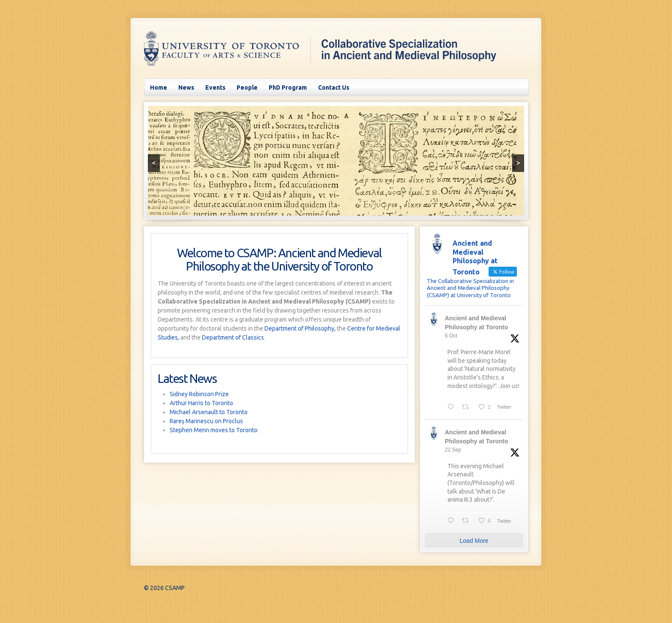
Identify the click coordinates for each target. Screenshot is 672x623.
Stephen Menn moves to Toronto (214, 430)
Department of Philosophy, (300, 328)
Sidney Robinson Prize (199, 394)
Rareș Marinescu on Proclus (206, 421)
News (186, 87)
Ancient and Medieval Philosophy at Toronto (477, 323)
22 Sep (453, 450)
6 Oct (451, 336)
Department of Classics (233, 337)
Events (215, 87)
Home (159, 87)
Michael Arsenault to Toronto (209, 412)
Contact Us (334, 87)
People (247, 87)
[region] (336, 161)
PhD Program (288, 87)
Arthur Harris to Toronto (201, 403)
